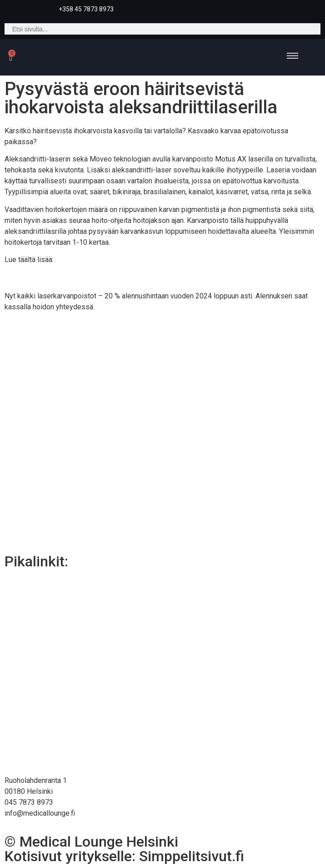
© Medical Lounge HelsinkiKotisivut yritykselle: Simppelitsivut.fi (124, 849)
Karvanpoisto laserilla (57, 278)
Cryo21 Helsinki (162, 588)
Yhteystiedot (162, 714)
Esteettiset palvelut (162, 609)
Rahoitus (162, 755)
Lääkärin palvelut (162, 651)
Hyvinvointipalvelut (163, 672)
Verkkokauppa (162, 734)
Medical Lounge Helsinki (162, 693)
